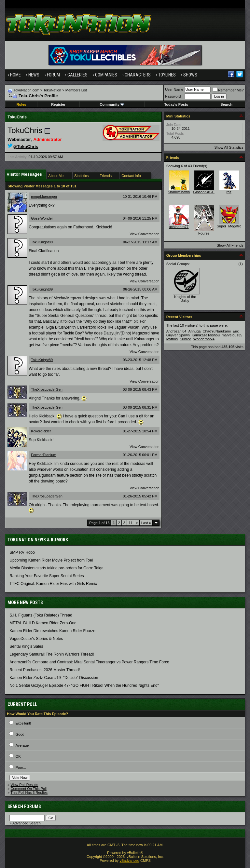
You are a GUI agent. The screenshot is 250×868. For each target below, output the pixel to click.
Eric (236, 331)
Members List (76, 90)
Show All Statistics (229, 147)
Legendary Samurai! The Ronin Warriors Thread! (52, 654)
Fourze (204, 233)
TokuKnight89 (42, 242)
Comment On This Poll (29, 789)
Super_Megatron (230, 226)
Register (58, 104)
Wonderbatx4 (204, 339)
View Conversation (145, 234)
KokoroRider (41, 431)
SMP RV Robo (22, 552)
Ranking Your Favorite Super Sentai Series (47, 576)
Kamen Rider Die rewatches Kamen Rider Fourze (52, 631)
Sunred (185, 339)
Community (112, 104)
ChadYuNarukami (216, 331)
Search (226, 104)
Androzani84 (176, 331)
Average (22, 745)
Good (20, 734)
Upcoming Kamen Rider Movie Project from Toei (51, 560)
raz (229, 192)
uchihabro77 (179, 227)
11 (131, 523)
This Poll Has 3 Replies (29, 793)
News (34, 75)
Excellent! (23, 723)
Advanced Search (27, 823)
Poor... (21, 767)
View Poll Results (25, 785)
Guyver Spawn (178, 335)
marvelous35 (232, 335)
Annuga (194, 331)
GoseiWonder (42, 218)
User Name (174, 89)
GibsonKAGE (204, 192)
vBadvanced (129, 861)
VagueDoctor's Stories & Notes (36, 639)
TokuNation (52, 90)
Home (15, 75)
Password (173, 96)
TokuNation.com (27, 90)
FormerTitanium (43, 455)
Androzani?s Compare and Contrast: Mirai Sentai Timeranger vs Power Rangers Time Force (89, 662)
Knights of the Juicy (185, 299)
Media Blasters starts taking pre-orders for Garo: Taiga (56, 568)
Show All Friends (230, 245)
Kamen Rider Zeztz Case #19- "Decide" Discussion (54, 678)
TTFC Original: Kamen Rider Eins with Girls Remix (53, 584)
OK (18, 756)
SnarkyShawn (179, 192)
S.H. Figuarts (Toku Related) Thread (41, 615)
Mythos (172, 339)
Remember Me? (228, 90)
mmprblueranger (44, 197)
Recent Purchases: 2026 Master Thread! (45, 670)
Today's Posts (176, 104)
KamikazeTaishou (206, 335)
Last (146, 523)
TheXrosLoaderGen (47, 389)
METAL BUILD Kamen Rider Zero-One (43, 623)
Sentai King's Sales (26, 646)
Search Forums (24, 807)
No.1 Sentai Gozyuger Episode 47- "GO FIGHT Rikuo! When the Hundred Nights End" (84, 685)
